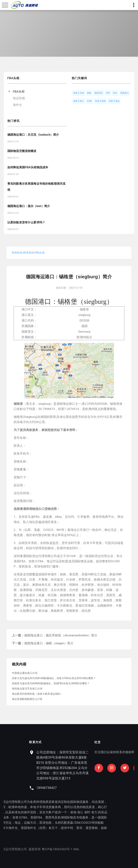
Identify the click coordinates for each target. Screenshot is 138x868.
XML (34, 849)
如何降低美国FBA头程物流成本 (28, 167)
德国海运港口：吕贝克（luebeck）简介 (33, 135)
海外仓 (17, 105)
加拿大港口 (79, 101)
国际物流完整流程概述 (22, 151)
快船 (89, 93)
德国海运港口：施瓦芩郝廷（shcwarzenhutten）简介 (61, 635)
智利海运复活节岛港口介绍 (27, 689)
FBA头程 (19, 92)
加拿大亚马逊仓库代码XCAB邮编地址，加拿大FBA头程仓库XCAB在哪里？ (54, 678)
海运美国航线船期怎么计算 (27, 699)
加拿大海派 (100, 101)
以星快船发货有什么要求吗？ (26, 222)
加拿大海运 (114, 101)
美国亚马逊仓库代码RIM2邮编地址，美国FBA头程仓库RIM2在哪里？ (51, 683)
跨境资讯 (17, 253)
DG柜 (90, 101)
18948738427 (89, 788)
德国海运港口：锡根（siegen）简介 (49, 643)
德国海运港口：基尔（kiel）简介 (29, 206)
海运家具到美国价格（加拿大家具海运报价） (37, 694)
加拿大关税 (79, 93)
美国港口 (125, 93)
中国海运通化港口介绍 (25, 673)
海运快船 (19, 98)
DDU (115, 93)
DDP (108, 93)
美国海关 (99, 93)
